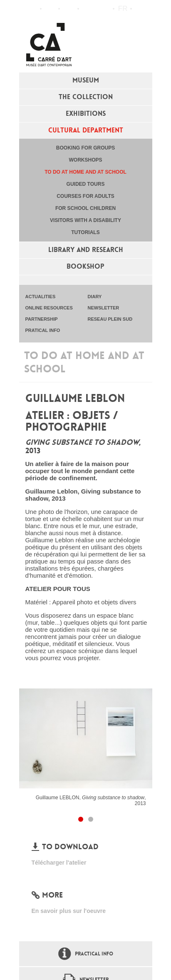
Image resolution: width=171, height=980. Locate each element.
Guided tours (86, 184)
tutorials (85, 232)
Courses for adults (85, 196)
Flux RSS (87, 9)
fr (123, 9)
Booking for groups (85, 148)
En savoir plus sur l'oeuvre (69, 911)
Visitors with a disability (85, 220)
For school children (85, 208)
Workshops (85, 160)
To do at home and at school (85, 172)
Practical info (69, 9)
